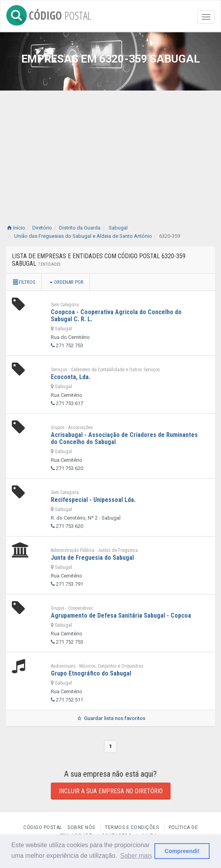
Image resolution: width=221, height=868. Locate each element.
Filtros (24, 282)
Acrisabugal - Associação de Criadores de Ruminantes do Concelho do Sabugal (124, 438)
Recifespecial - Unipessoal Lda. (93, 500)
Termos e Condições (132, 827)
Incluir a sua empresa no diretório (111, 791)
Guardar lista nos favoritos (110, 718)
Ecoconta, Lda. (71, 377)
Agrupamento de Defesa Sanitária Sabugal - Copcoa (121, 615)
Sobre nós (81, 827)
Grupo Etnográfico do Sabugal (91, 673)
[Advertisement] (110, 150)
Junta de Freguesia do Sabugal (92, 558)
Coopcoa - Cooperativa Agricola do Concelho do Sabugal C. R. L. (116, 316)
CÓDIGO (49, 14)
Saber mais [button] (136, 856)
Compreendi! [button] (182, 851)
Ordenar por (67, 282)
